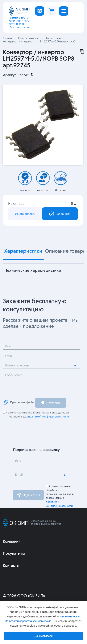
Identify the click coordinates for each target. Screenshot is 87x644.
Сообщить (59, 214)
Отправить (51, 403)
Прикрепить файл (19, 403)
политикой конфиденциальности (49, 417)
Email (9, 357)
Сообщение (14, 376)
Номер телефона (18, 366)
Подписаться (28, 495)
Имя (8, 347)
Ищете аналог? (25, 214)
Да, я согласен (43, 636)
